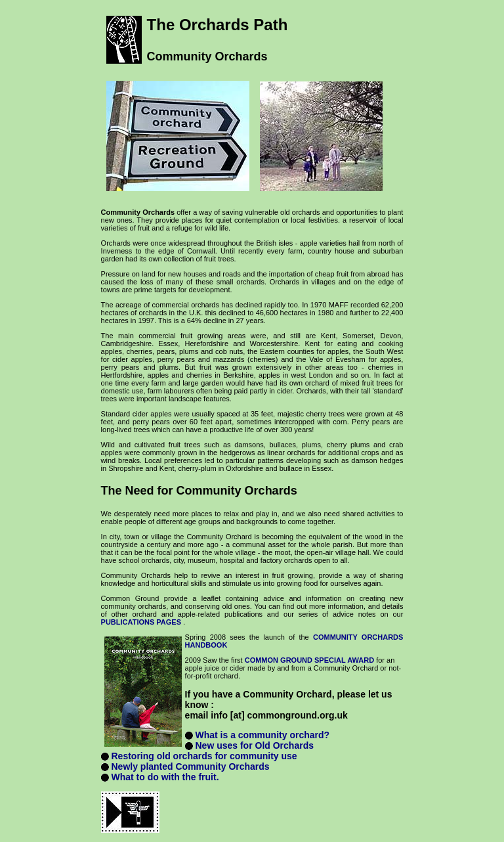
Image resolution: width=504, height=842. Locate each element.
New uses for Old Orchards (254, 745)
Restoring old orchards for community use (204, 756)
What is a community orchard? (262, 735)
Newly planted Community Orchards (190, 766)
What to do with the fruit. (165, 777)
